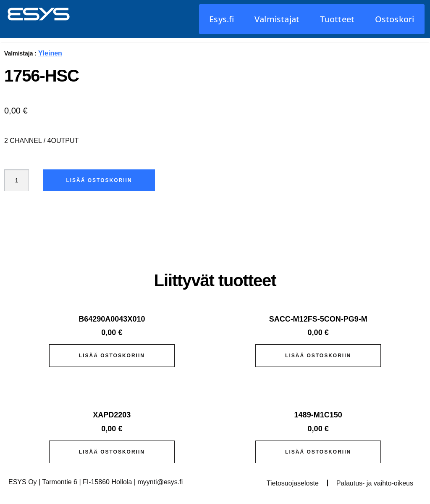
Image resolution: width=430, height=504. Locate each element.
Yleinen (50, 53)
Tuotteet (337, 19)
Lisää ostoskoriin (103, 180)
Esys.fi (222, 19)
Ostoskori (395, 19)
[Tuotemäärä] (18, 180)
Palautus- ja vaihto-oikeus (375, 483)
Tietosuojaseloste (293, 483)
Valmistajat (277, 19)
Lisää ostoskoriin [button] (112, 356)
